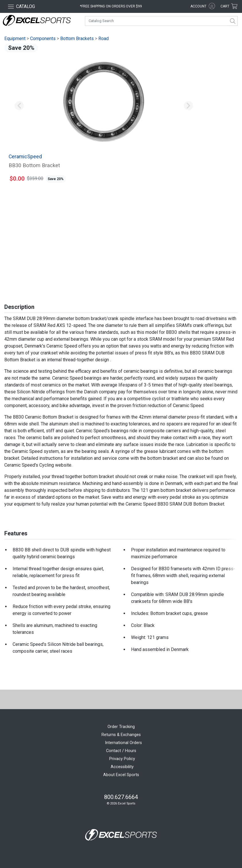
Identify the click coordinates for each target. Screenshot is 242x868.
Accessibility (122, 767)
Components (43, 39)
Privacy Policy (122, 759)
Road (104, 39)
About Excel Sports (121, 775)
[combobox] (161, 21)
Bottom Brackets (77, 39)
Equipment (15, 39)
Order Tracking (121, 727)
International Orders (123, 743)
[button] (19, 106)
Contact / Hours (121, 751)
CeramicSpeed (25, 157)
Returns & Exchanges (121, 735)
